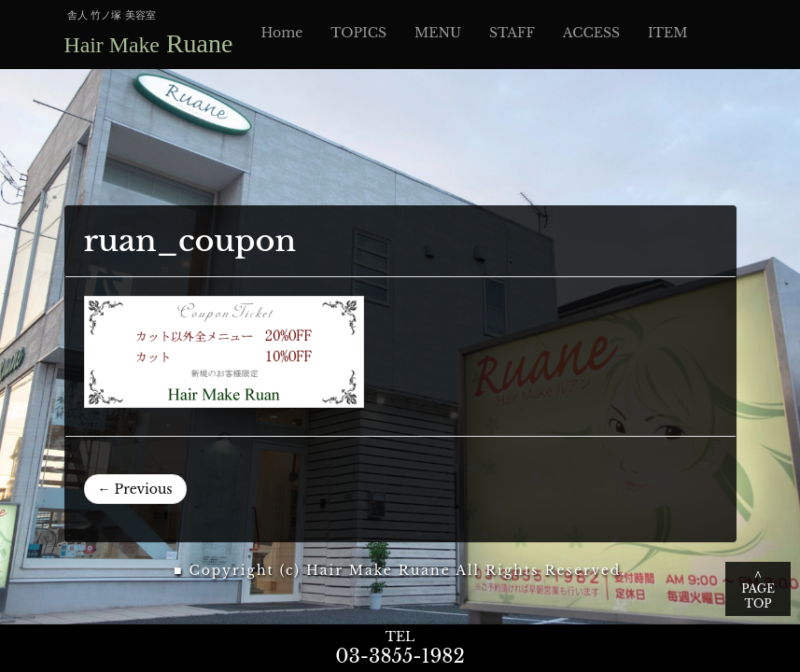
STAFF (512, 33)
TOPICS (358, 33)
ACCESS (591, 33)
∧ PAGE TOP (758, 588)
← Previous (135, 489)
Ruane (149, 43)
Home (281, 33)
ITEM (667, 33)
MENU (438, 33)
